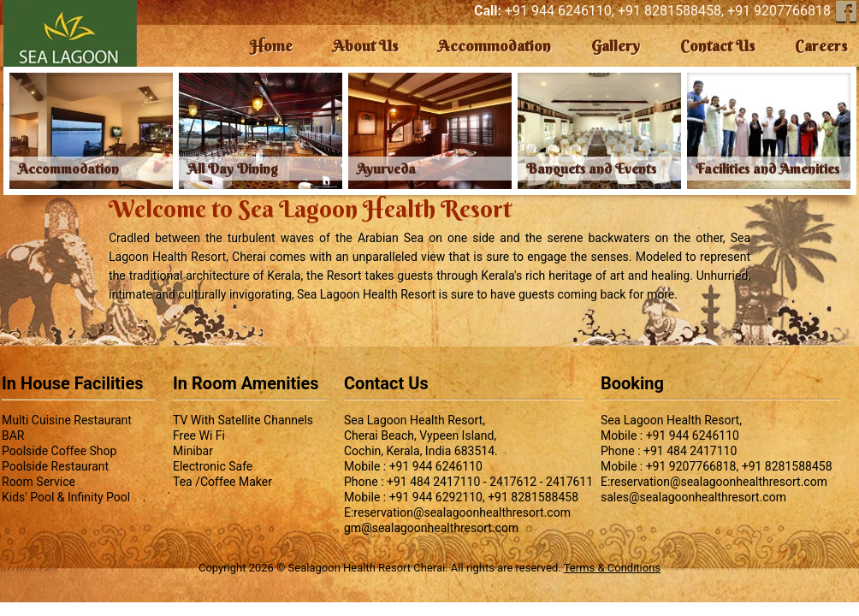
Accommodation (68, 169)
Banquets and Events (591, 169)
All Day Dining (233, 169)
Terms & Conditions (612, 568)
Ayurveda (386, 169)
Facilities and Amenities (767, 169)
